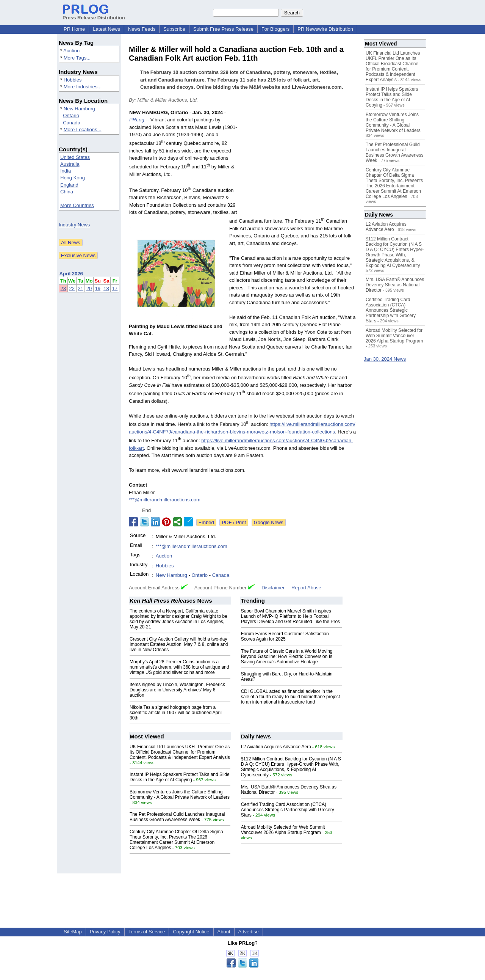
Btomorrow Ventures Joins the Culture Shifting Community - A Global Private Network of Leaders (180, 795)
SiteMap (73, 932)
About (224, 932)
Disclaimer (273, 588)
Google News (269, 522)
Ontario (71, 115)
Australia (70, 164)
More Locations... (83, 130)
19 (98, 288)
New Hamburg (79, 109)
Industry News (74, 225)
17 (115, 288)
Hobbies (73, 80)
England (69, 185)
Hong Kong (73, 178)
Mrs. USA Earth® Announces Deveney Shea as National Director (395, 285)
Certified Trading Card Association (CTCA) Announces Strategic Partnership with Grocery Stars (288, 810)
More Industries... (83, 87)
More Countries (77, 205)
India (66, 171)
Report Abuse (306, 588)
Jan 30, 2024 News (385, 359)
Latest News (106, 29)
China (67, 192)
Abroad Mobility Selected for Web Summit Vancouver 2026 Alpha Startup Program (283, 830)
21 (80, 288)
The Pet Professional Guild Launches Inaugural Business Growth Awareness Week (177, 817)
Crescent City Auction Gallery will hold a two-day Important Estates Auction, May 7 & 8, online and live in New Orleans (179, 644)
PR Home (74, 29)
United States (75, 157)
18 (106, 288)
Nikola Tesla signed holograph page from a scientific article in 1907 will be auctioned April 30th (176, 713)
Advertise (249, 932)
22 (72, 288)
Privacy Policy (105, 932)
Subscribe (174, 29)
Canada (72, 123)
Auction (71, 51)
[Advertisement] (299, 165)
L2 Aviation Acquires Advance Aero (276, 747)
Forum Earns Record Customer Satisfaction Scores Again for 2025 (285, 636)
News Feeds (142, 29)
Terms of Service (147, 932)
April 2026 (71, 274)
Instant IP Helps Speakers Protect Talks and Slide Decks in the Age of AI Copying (180, 777)
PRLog (137, 120)
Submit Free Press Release (223, 29)
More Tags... (77, 58)
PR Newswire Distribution (325, 29)
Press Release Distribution (94, 15)
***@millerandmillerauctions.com (165, 500)
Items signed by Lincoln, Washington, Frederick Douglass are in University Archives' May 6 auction (177, 690)
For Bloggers (275, 29)
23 (63, 288)
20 (89, 288)
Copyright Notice (191, 932)
